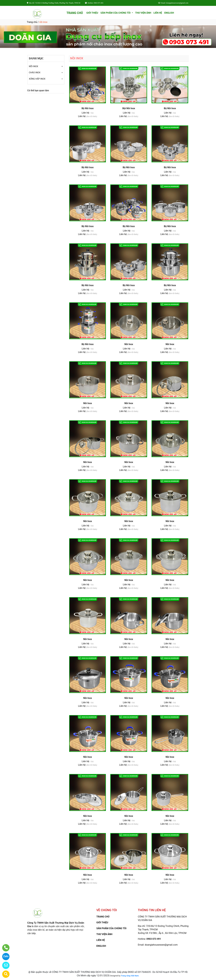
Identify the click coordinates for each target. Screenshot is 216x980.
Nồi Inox (129, 344)
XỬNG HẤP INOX (37, 79)
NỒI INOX (34, 66)
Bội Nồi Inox (129, 108)
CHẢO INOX (35, 73)
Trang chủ (32, 22)
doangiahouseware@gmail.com (161, 945)
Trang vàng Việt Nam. (130, 976)
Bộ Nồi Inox (88, 108)
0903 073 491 (154, 939)
